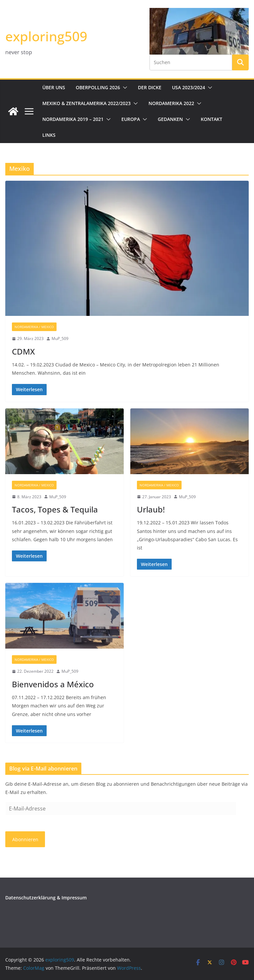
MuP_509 (60, 339)
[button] (124, 88)
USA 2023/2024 (189, 87)
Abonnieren (25, 839)
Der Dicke (150, 87)
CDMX (23, 351)
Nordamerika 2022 (171, 103)
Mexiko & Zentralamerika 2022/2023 (86, 103)
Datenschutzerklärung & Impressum (46, 898)
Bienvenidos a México (53, 684)
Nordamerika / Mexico (34, 327)
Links (49, 135)
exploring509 (46, 36)
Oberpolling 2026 (98, 87)
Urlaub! (151, 509)
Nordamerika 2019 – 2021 (73, 119)
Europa (131, 119)
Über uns (54, 87)
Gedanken (170, 119)
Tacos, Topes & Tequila (55, 509)
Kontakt (212, 119)
